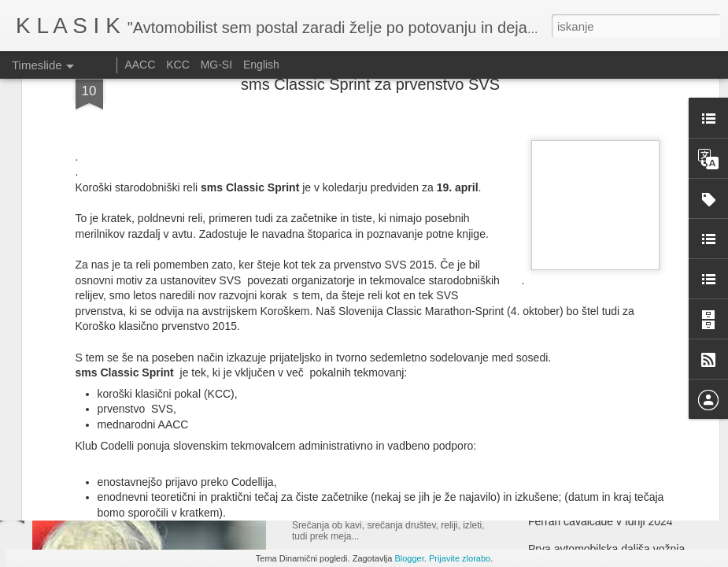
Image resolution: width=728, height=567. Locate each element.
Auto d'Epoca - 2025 (356, 346)
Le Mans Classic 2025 (582, 364)
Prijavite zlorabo (460, 558)
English (261, 65)
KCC (178, 65)
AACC (140, 65)
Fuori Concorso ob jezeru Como (606, 391)
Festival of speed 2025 (584, 336)
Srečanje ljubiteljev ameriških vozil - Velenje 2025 (447, 497)
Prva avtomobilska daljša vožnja (606, 549)
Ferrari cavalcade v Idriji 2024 (601, 521)
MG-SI (216, 65)
